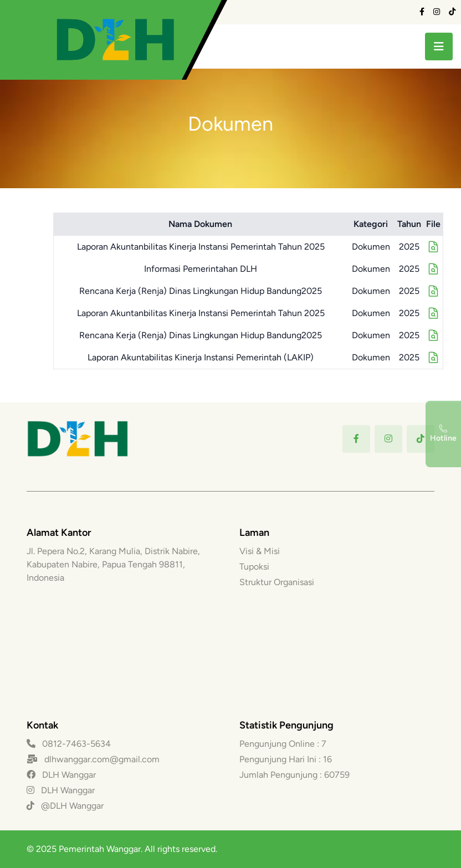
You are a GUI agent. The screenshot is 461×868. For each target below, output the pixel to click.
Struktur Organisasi (277, 582)
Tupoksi (254, 567)
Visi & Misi (260, 551)
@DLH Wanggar (65, 806)
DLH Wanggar (61, 775)
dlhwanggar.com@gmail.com (102, 759)
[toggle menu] (439, 46)
